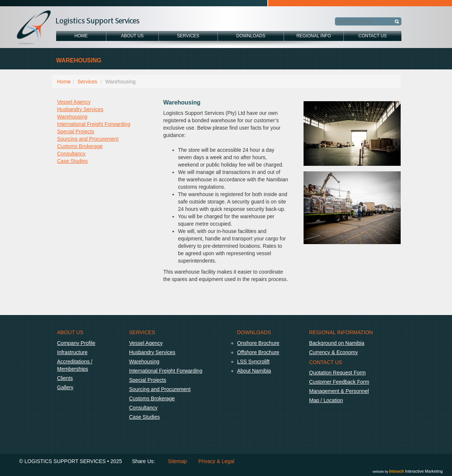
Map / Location (326, 400)
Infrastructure (72, 352)
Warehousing (72, 117)
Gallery (65, 387)
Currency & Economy (333, 352)
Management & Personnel (339, 391)
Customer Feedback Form (339, 382)
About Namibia (254, 371)
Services (188, 36)
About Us (132, 36)
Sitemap (177, 461)
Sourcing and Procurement (88, 139)
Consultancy (71, 154)
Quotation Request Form (337, 373)
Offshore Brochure (258, 352)
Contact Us (372, 36)
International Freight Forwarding (94, 124)
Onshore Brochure (258, 343)
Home (81, 36)
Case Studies (73, 161)
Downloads (251, 36)
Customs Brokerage (80, 146)
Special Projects (76, 131)
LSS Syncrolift (253, 362)
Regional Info (314, 36)
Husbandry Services (80, 109)
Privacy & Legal (216, 461)
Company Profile (76, 343)
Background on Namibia (337, 343)
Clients (65, 378)
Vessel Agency (74, 102)
